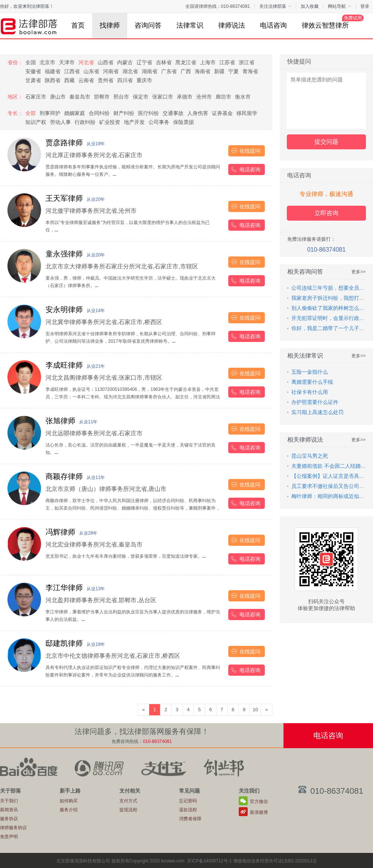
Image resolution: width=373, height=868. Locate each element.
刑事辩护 (50, 113)
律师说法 (232, 25)
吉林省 (164, 62)
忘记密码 (188, 801)
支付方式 (128, 801)
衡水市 (243, 97)
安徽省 (33, 71)
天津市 (67, 62)
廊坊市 (223, 97)
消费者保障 (190, 819)
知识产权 (36, 122)
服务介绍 (69, 810)
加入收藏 (310, 6)
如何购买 (69, 801)
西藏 (69, 80)
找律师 (110, 25)
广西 (186, 71)
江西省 (72, 71)
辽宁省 (144, 62)
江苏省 (227, 62)
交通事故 (173, 113)
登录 (365, 6)
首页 (78, 25)
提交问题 (326, 142)
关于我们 (9, 801)
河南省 (111, 71)
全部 (31, 113)
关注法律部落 (275, 6)
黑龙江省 (186, 62)
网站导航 (339, 6)
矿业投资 (110, 122)
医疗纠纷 (148, 113)
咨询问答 (148, 25)
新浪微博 (259, 812)
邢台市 (121, 97)
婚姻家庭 (75, 113)
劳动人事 (60, 122)
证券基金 (222, 113)
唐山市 (58, 97)
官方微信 (259, 802)
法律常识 (190, 25)
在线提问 (250, 151)
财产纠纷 (124, 113)
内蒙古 (125, 62)
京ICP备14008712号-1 (209, 861)
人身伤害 (198, 113)
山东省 (91, 71)
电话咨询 (273, 25)
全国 (31, 62)
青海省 (250, 71)
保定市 (141, 97)
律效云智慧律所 (329, 22)
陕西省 (53, 80)
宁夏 (233, 71)
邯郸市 (102, 97)
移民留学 (247, 113)
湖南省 (150, 71)
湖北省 (130, 71)
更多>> (358, 272)
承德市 (185, 97)
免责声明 (9, 837)
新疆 (219, 71)
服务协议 (9, 819)
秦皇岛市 (80, 97)
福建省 (53, 71)
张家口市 (163, 97)
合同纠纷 (99, 113)
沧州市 (204, 97)
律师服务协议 (13, 828)
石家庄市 (36, 97)
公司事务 (159, 122)
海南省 (203, 71)
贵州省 (106, 80)
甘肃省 (33, 80)
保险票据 (184, 122)
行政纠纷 (85, 122)
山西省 (106, 62)
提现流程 (128, 810)
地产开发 (134, 122)
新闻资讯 (9, 810)
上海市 (208, 62)
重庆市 (144, 80)
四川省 (125, 80)
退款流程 (188, 810)
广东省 (169, 71)
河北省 (86, 62)
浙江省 (247, 62)
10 (255, 710)
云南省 (86, 80)
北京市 (47, 62)
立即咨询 (326, 213)
